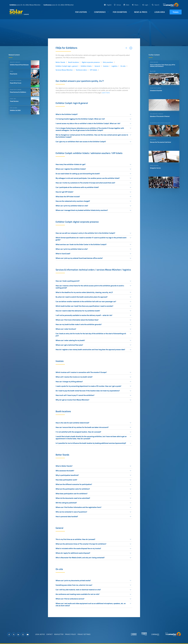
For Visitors (81, 12)
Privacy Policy (70, 634)
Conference (100, 12)
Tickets (176, 12)
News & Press (141, 12)
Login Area (160, 12)
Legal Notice (40, 634)
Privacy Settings (84, 634)
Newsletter (59, 634)
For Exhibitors (120, 12)
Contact (49, 634)
